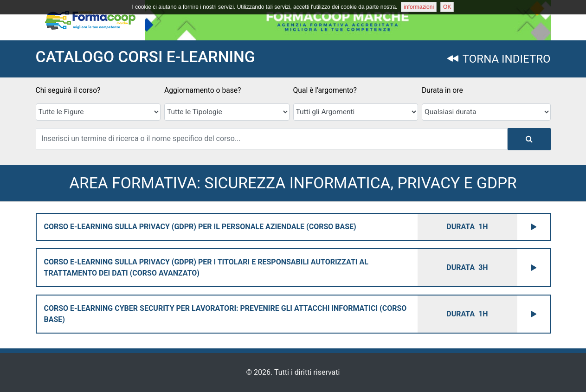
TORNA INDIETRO (499, 59)
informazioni (419, 7)
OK (447, 7)
